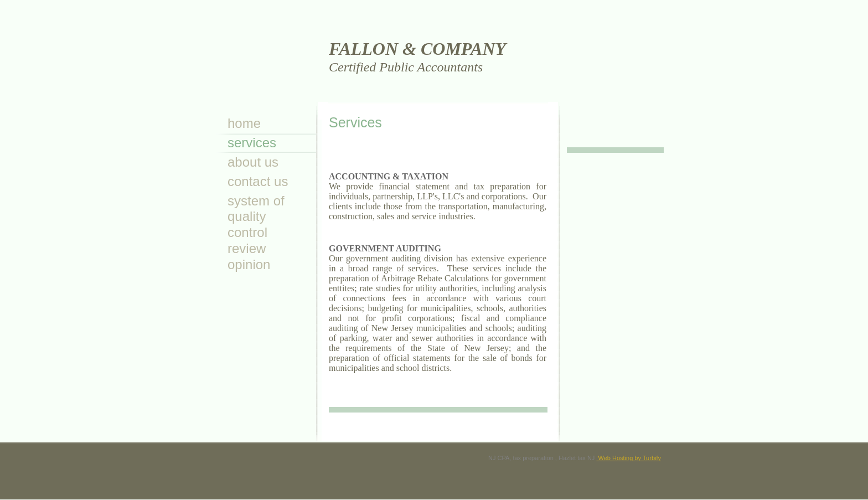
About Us (253, 162)
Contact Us (258, 181)
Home (244, 123)
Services (252, 143)
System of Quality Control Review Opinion (256, 233)
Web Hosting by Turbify (629, 458)
